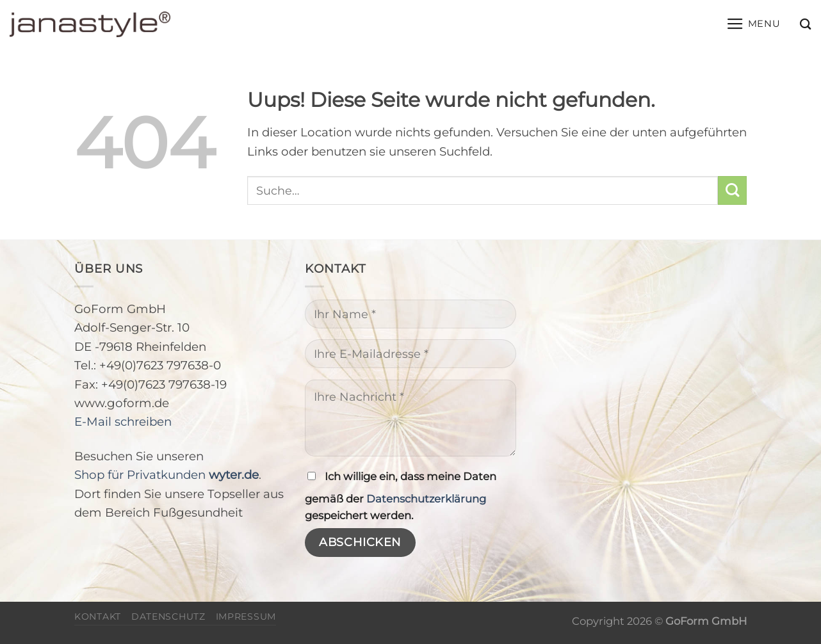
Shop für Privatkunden (167, 475)
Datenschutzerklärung (426, 499)
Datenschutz (168, 616)
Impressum (246, 616)
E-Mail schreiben (123, 422)
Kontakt (98, 616)
